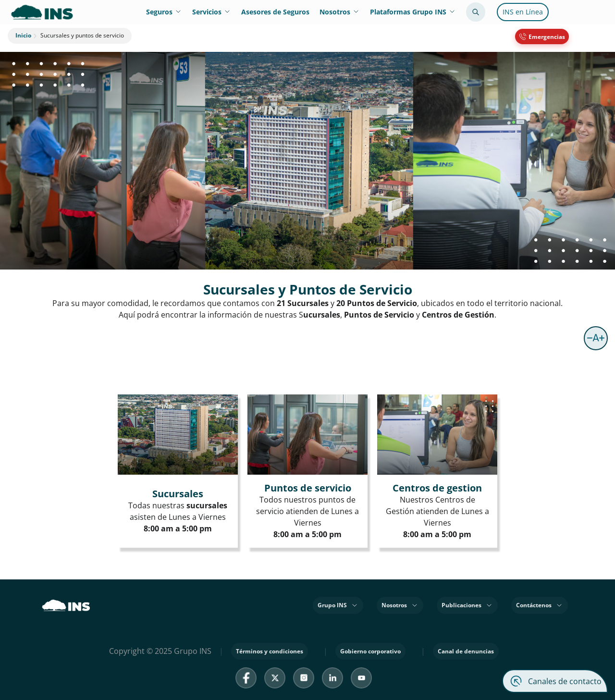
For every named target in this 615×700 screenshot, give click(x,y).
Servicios (212, 12)
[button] (596, 338)
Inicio (23, 36)
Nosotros (340, 12)
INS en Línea (523, 12)
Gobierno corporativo (370, 651)
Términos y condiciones (270, 651)
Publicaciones (467, 605)
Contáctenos (540, 605)
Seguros (164, 12)
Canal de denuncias (466, 651)
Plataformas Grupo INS (413, 12)
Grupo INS (338, 605)
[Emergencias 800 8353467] (542, 37)
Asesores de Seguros (275, 12)
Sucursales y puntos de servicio (78, 36)
